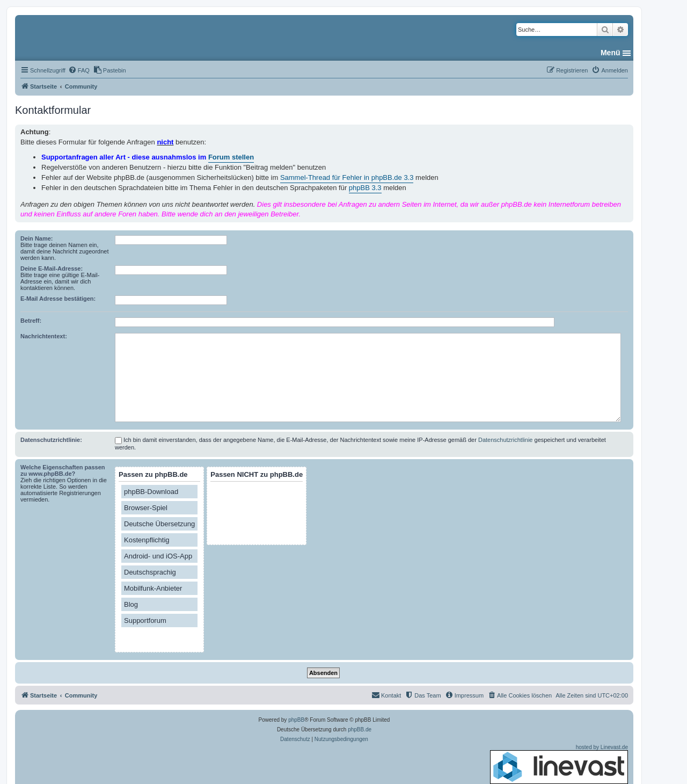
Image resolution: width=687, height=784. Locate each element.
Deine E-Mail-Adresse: (52, 268)
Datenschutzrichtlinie (506, 440)
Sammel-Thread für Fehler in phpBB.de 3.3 (347, 177)
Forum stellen (231, 157)
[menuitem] (79, 70)
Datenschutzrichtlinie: (51, 440)
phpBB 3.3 (365, 188)
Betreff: (31, 321)
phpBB (296, 720)
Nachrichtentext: (44, 336)
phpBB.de (360, 729)
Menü (611, 53)
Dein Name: (37, 238)
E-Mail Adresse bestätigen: (58, 299)
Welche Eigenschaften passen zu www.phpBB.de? (63, 470)
